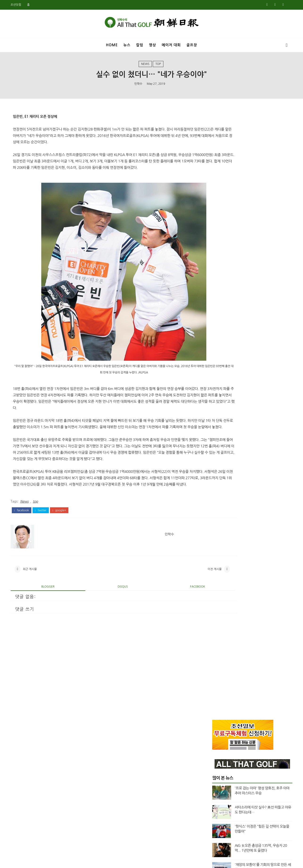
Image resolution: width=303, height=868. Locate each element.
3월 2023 (216, 526)
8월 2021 (216, 622)
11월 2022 (217, 549)
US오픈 (220, 321)
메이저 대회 (171, 44)
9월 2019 (216, 740)
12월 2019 (217, 723)
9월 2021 (216, 616)
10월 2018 (217, 801)
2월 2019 (216, 779)
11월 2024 (217, 414)
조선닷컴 (19, 5)
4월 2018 (216, 835)
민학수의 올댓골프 (148, 861)
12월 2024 (217, 408)
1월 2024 (216, 470)
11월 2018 (217, 796)
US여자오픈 (223, 313)
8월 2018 (216, 813)
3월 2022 (216, 582)
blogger (45, 618)
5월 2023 (216, 515)
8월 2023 (216, 498)
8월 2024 (216, 431)
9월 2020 (216, 672)
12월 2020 (217, 656)
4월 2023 (216, 521)
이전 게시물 (178, 599)
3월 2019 (216, 773)
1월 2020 (216, 717)
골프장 (192, 44)
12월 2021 (217, 599)
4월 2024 (216, 453)
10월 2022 (217, 554)
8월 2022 (216, 560)
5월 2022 (216, 571)
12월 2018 (217, 790)
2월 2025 (216, 397)
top (158, 66)
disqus (106, 618)
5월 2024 (216, 448)
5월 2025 (216, 380)
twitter (44, 538)
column (221, 337)
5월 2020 (216, 695)
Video (219, 329)
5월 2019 (216, 762)
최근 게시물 (33, 599)
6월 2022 (216, 566)
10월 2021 (217, 610)
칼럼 (140, 44)
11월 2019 (217, 728)
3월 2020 (216, 706)
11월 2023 (217, 481)
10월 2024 (217, 419)
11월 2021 (217, 605)
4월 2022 (216, 577)
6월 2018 (216, 824)
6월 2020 (216, 689)
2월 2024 (216, 464)
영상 (153, 44)
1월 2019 (216, 785)
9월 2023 (216, 492)
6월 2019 (216, 757)
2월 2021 (216, 644)
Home (112, 44)
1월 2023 (216, 538)
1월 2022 (216, 594)
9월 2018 (216, 807)
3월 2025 (216, 391)
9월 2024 (216, 425)
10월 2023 (217, 487)
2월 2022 (216, 588)
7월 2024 (216, 436)
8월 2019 (216, 745)
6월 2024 (216, 442)
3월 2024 (216, 459)
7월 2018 (216, 818)
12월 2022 (217, 543)
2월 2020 (216, 712)
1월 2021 (216, 650)
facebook (25, 538)
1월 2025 (216, 403)
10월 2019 (217, 734)
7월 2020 (216, 684)
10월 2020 (217, 667)
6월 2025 (216, 375)
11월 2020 (217, 661)
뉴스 (127, 44)
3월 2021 (216, 639)
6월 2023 (216, 509)
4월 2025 (216, 386)
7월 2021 (216, 627)
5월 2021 (216, 633)
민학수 (138, 86)
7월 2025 (216, 369)
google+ (62, 538)
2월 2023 (216, 532)
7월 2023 (216, 504)
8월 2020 (216, 678)
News (145, 66)
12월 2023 (217, 476)
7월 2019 (216, 751)
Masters (221, 297)
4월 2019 (216, 768)
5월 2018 (216, 830)
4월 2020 (216, 700)
